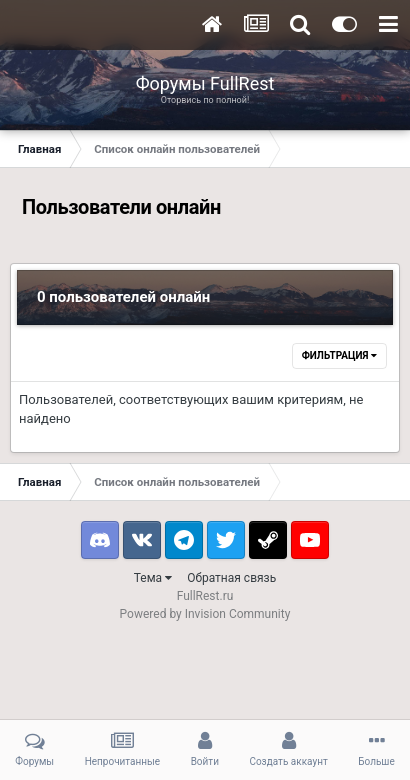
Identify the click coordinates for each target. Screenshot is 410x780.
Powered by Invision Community (205, 614)
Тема (153, 578)
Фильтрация (339, 355)
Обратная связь (231, 578)
